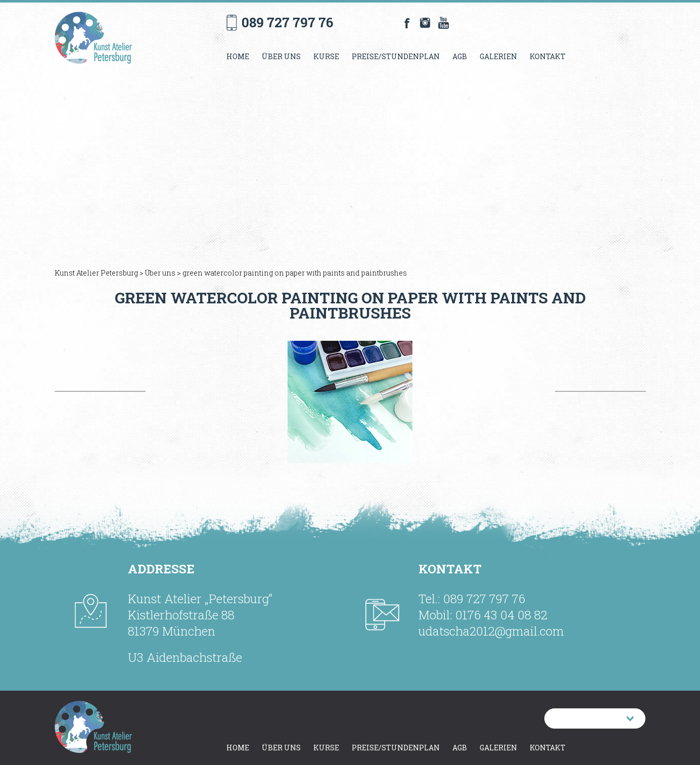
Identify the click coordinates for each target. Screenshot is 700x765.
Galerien (498, 56)
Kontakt (548, 56)
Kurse (326, 56)
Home (238, 56)
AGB (460, 56)
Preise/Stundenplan (396, 56)
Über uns (281, 56)
